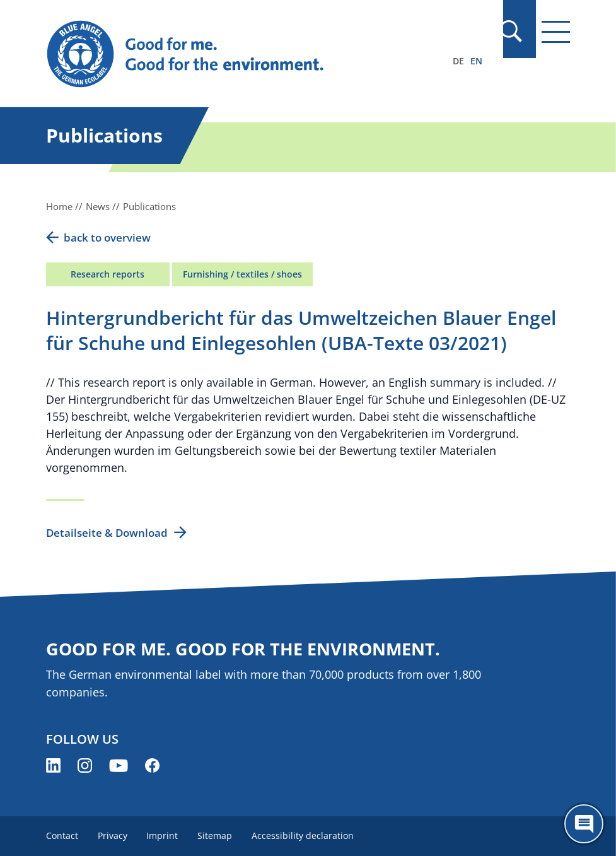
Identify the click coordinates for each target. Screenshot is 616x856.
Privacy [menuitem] (113, 835)
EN (476, 61)
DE (458, 61)
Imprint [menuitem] (164, 835)
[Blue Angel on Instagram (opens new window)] (85, 765)
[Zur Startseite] (230, 54)
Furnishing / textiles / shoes (242, 274)
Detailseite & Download (107, 533)
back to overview (107, 237)
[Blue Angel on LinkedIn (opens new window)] (53, 765)
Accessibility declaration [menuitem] (306, 835)
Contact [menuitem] (62, 835)
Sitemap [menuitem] (217, 835)
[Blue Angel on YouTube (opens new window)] (119, 765)
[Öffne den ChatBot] (584, 824)
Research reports (108, 274)
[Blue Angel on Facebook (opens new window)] (152, 765)
